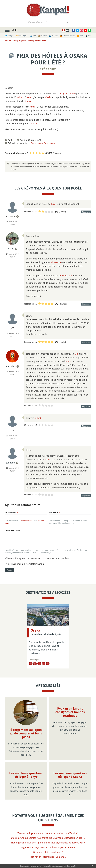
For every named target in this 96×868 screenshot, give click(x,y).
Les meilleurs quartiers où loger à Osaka (70, 775)
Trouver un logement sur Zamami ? (48, 857)
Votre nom (11, 513)
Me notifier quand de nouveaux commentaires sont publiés (38, 558)
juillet (20, 97)
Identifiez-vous (26, 520)
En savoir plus (72, 866)
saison (34, 124)
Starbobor (11, 366)
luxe (53, 204)
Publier (9, 570)
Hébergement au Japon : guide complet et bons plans (26, 733)
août (29, 97)
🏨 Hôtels (42, 36)
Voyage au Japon (19, 41)
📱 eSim (89, 36)
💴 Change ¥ (22, 36)
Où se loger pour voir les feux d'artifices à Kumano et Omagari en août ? (48, 838)
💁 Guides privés (67, 36)
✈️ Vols (33, 36)
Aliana (11, 249)
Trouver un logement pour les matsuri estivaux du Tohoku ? (48, 833)
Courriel (54, 513)
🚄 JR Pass (53, 36)
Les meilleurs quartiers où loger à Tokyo (26, 775)
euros (68, 361)
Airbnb (38, 418)
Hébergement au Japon (37, 41)
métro (48, 459)
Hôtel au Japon (36, 143)
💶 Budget (9, 36)
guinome (11, 463)
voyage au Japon (66, 93)
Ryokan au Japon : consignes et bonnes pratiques (70, 712)
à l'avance (56, 262)
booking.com (65, 275)
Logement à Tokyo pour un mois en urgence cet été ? (48, 847)
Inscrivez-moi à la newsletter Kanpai (26, 564)
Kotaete (8, 41)
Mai (77, 354)
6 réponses (48, 69)
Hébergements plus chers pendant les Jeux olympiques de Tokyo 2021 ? (48, 843)
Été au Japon (49, 143)
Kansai (28, 101)
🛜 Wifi (80, 36)
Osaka (48, 97)
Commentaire (13, 530)
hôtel (32, 107)
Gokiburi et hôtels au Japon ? (48, 852)
